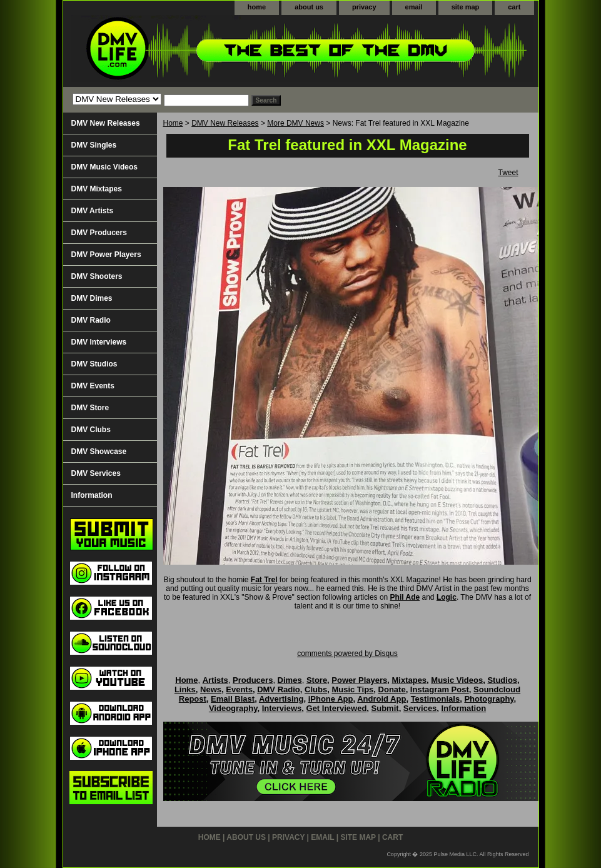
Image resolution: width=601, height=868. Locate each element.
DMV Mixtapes (97, 189)
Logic (447, 597)
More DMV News (295, 123)
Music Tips (352, 689)
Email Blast (233, 699)
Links (185, 689)
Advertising (281, 699)
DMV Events (93, 386)
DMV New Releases (225, 123)
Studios (502, 680)
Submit (385, 708)
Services (420, 708)
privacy (364, 7)
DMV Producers (99, 233)
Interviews (282, 708)
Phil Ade (405, 597)
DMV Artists (93, 211)
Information (92, 495)
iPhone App (331, 699)
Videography (233, 708)
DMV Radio (91, 320)
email (414, 7)
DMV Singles (94, 145)
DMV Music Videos (104, 167)
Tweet (508, 173)
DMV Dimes (92, 298)
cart (514, 7)
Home (173, 123)
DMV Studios (94, 364)
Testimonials (436, 699)
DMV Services (96, 473)
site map (466, 7)
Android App (381, 699)
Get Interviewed (337, 708)
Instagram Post (440, 689)
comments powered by (347, 654)
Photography (489, 699)
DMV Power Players (106, 255)
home (257, 7)
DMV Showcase (99, 452)
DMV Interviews (99, 342)
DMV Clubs (91, 430)
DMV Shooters (97, 276)
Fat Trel (264, 580)
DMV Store (90, 408)
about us (309, 7)
